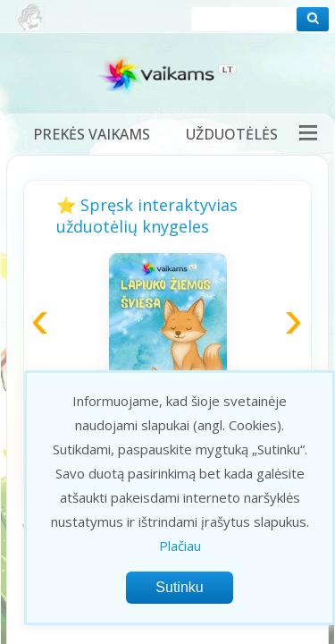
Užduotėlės (232, 134)
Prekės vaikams (92, 134)
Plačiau (180, 546)
